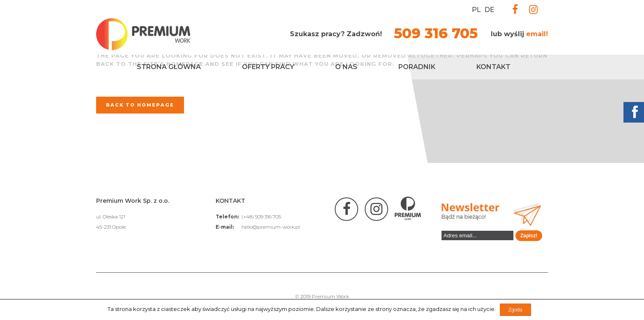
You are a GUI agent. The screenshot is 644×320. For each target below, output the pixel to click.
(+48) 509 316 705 (261, 217)
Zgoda (515, 310)
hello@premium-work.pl (271, 227)
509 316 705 (436, 33)
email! (537, 34)
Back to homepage (140, 105)
